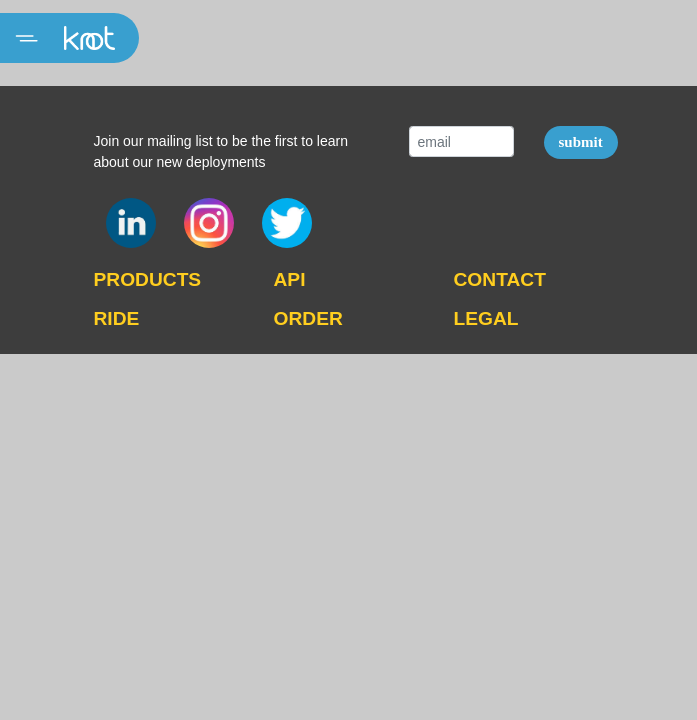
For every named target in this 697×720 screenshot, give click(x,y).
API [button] (290, 279)
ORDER (308, 318)
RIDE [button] (117, 318)
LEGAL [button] (486, 318)
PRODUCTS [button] (148, 279)
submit (581, 142)
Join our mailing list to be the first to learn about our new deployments (221, 151)
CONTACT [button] (500, 279)
